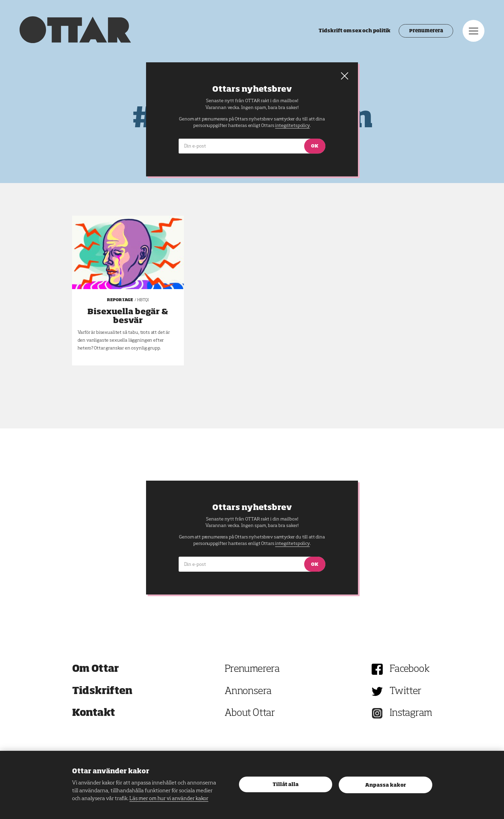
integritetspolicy (292, 544)
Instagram (411, 713)
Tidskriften (102, 691)
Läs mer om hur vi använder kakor (169, 799)
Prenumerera (426, 31)
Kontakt (94, 713)
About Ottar (250, 713)
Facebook (409, 669)
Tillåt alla (286, 785)
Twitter (406, 691)
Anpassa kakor (385, 785)
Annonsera (248, 691)
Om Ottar (96, 669)
